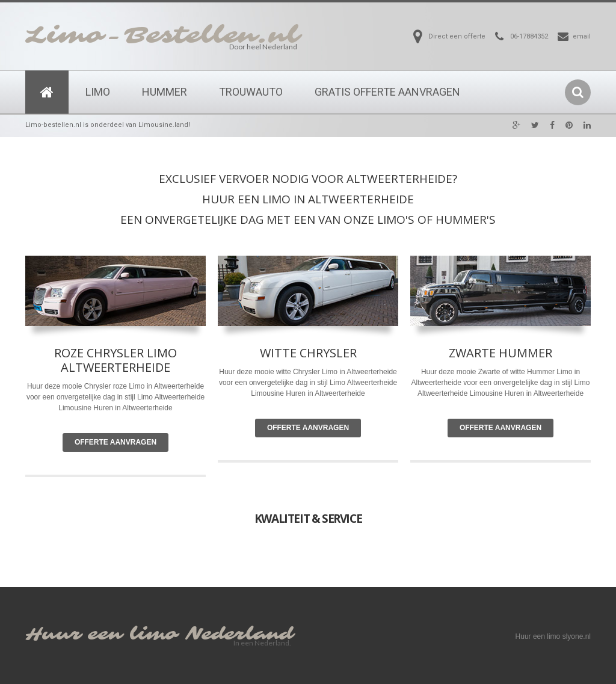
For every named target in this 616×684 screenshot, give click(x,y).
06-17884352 (529, 36)
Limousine (267, 393)
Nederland (239, 634)
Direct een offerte (457, 36)
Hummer (165, 92)
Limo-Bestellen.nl (162, 35)
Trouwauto (251, 92)
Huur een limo (102, 634)
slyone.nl (577, 636)
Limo (98, 92)
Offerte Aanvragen (115, 442)
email (582, 36)
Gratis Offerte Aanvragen (387, 92)
